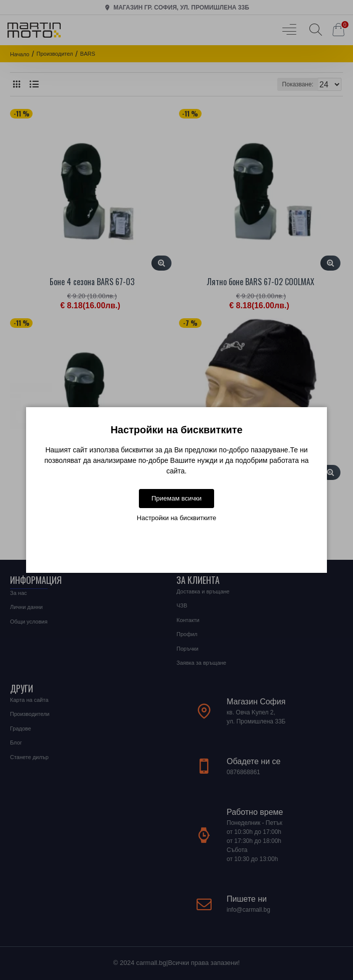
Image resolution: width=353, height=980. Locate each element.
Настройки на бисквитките (176, 518)
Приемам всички (176, 498)
